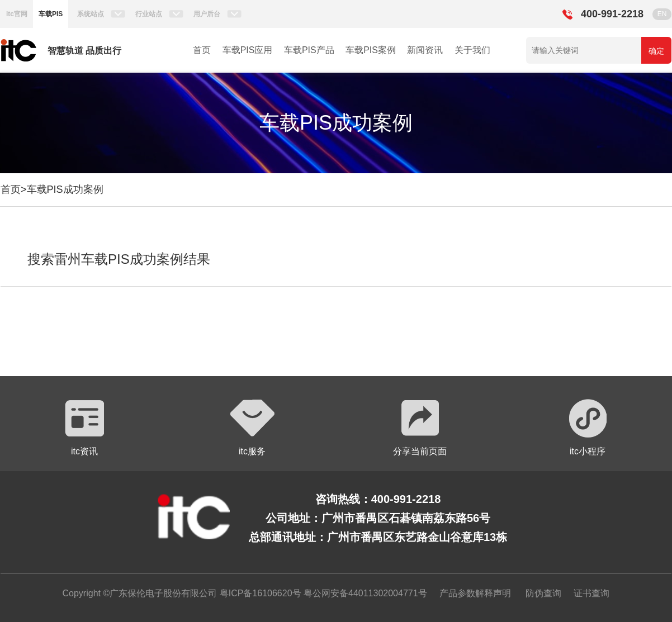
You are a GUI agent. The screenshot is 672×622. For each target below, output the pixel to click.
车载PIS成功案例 (65, 189)
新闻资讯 (425, 50)
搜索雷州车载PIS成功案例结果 (119, 259)
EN (662, 14)
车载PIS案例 (371, 50)
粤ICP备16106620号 (259, 593)
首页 (202, 50)
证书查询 (591, 593)
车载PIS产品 (309, 50)
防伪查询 (543, 593)
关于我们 (472, 50)
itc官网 (17, 14)
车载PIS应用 (248, 50)
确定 (656, 51)
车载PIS (51, 14)
